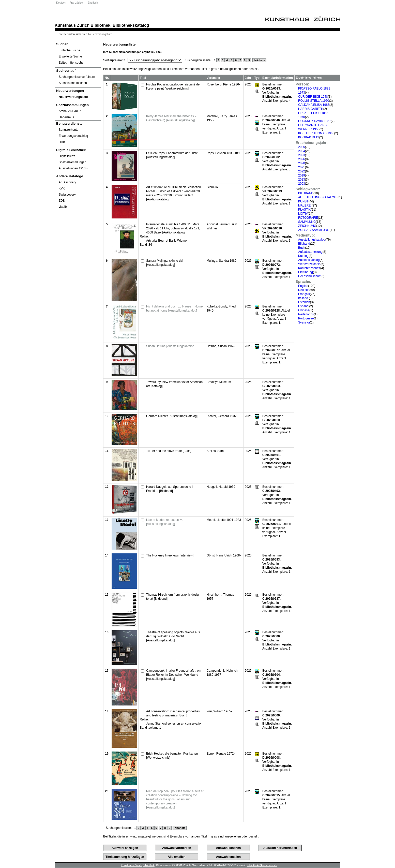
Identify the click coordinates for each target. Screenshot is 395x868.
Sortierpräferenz (114, 60)
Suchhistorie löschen (73, 83)
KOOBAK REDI (309, 137)
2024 (302, 151)
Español (304, 306)
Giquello (212, 187)
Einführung (306, 272)
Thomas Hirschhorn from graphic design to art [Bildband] (173, 597)
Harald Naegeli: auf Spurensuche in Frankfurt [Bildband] (170, 489)
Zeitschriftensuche (71, 63)
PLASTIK (304, 210)
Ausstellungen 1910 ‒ (73, 168)
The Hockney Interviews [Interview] (170, 555)
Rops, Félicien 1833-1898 (224, 153)
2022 (302, 171)
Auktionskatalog (309, 260)
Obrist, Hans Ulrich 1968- (224, 555)
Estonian (304, 302)
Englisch (93, 3)
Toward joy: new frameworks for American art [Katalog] (174, 384)
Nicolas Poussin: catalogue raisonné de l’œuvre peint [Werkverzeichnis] (173, 86)
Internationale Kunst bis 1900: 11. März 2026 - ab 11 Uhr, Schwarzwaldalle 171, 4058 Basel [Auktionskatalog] (173, 228)
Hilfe (62, 142)
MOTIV (303, 214)
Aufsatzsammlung (310, 252)
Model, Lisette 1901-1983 (224, 520)
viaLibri (64, 207)
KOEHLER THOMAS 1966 (316, 133)
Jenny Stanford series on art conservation (174, 724)
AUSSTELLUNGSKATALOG (317, 197)
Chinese (304, 310)
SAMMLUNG (307, 222)
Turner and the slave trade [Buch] (169, 451)
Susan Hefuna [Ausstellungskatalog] (171, 346)
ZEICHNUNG (307, 226)
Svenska (304, 322)
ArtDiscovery (67, 182)
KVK (62, 188)
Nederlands (306, 314)
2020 (302, 163)
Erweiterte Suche (70, 56)
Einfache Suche (69, 50)
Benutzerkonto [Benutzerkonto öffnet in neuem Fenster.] (69, 130)
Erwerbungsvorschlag (73, 136)
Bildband (304, 244)
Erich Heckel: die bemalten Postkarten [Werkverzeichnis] (172, 756)
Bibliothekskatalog (131, 25)
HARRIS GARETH (311, 109)
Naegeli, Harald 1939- (222, 487)
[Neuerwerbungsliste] (78, 97)
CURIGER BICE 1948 (313, 97)
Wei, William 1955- (219, 711)
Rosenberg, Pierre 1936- (223, 84)
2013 (302, 180)
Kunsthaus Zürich (72, 25)
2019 (302, 175)
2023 (302, 155)
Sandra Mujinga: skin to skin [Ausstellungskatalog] (165, 263)
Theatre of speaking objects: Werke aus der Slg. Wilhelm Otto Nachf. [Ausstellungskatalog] (173, 636)
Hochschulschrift (309, 276)
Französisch (77, 3)
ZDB (62, 201)
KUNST (303, 201)
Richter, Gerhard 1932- (222, 416)
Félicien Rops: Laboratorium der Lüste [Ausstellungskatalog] (172, 155)
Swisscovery (67, 195)
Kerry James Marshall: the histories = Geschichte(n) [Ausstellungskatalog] (171, 118)
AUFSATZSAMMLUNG (314, 230)
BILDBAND (306, 193)
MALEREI (305, 205)
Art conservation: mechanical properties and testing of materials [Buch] (173, 713)
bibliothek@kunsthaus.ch (262, 865)
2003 (302, 184)
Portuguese (306, 318)
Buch (302, 248)
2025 (302, 147)
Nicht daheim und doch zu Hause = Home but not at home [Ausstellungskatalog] (174, 308)
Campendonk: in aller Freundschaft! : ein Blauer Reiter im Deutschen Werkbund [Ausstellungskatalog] (174, 675)
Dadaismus (66, 117)
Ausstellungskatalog (312, 240)
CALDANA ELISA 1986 (314, 105)
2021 (302, 167)
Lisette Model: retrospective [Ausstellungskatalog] (165, 522)
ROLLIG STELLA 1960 (314, 101)
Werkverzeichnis (309, 264)
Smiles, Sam (215, 451)
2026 (302, 159)
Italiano (303, 298)
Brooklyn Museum (219, 382)
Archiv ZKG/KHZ (70, 111)
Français (304, 294)
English (303, 286)
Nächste (259, 60)
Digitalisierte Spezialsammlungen (72, 159)
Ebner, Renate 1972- (221, 754)
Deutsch (61, 3)
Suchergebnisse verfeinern (77, 77)
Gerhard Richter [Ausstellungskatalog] (172, 416)
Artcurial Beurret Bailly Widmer (167, 241)
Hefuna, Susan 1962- (221, 346)
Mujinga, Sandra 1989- (222, 261)
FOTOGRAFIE (308, 218)
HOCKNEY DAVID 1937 (314, 121)
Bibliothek (100, 25)
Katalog (303, 256)
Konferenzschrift (309, 268)
